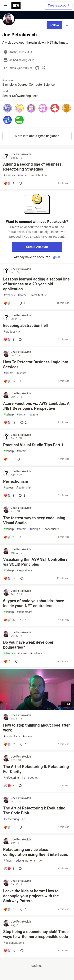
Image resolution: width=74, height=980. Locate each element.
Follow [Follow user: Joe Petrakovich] (54, 25)
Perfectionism (16, 481)
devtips (35, 529)
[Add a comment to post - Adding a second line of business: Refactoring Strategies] (9, 183)
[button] (7, 108)
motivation (38, 653)
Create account (59, 5)
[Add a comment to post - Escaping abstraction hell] (9, 340)
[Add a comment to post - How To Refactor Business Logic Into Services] (10, 381)
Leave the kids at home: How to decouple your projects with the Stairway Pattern (31, 896)
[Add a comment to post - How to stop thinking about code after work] (10, 744)
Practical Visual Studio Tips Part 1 (33, 445)
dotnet (23, 175)
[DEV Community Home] (16, 6)
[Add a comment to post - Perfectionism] (9, 496)
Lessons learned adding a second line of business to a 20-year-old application (36, 284)
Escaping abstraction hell (25, 325)
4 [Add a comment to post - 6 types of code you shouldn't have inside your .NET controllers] (23, 620)
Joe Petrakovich (21, 154)
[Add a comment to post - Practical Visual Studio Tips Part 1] (8, 459)
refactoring (11, 778)
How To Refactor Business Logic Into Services (36, 364)
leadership (23, 488)
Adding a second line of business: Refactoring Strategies (33, 167)
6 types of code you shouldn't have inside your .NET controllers (34, 603)
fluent (8, 861)
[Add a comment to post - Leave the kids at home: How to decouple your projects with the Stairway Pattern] (10, 909)
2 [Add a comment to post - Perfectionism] (22, 496)
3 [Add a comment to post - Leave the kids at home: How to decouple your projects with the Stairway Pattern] (23, 909)
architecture (39, 175)
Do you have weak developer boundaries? (28, 645)
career (8, 488)
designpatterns (25, 861)
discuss (9, 653)
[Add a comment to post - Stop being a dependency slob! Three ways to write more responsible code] (10, 951)
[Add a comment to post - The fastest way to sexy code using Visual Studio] (10, 537)
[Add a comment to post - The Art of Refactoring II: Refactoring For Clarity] (9, 786)
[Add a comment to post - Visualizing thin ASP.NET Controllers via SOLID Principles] (10, 579)
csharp (21, 373)
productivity (12, 332)
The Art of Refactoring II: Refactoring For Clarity (36, 769)
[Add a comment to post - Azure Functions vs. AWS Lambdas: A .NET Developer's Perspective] (10, 423)
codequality (51, 529)
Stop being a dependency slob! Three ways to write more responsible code (36, 934)
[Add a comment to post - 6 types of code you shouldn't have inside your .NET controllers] (10, 620)
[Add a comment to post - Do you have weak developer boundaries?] (7, 661)
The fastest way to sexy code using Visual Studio (34, 520)
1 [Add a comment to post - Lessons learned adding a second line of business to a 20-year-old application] (22, 303)
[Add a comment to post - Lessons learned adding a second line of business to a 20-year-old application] (9, 303)
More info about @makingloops (37, 136)
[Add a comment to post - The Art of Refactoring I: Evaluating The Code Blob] (9, 827)
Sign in (55, 257)
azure (34, 415)
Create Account (37, 247)
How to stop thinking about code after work (37, 728)
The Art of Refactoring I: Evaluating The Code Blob (34, 811)
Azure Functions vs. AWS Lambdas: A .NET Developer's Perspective (36, 406)
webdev (9, 175)
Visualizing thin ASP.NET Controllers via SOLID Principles (35, 562)
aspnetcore (24, 571)
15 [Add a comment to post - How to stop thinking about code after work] (24, 744)
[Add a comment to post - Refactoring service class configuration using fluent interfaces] (9, 869)
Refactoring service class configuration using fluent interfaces (36, 852)
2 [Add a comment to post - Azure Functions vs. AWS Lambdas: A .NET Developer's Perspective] (23, 423)
